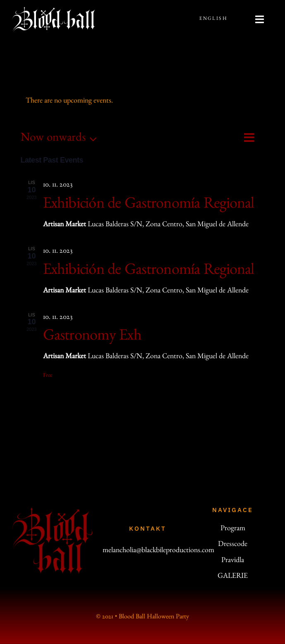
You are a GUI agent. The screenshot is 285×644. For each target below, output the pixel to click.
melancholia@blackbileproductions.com (158, 551)
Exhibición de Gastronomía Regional (149, 206)
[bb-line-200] (54, 10)
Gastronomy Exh (92, 338)
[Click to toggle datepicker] (61, 139)
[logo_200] (52, 511)
